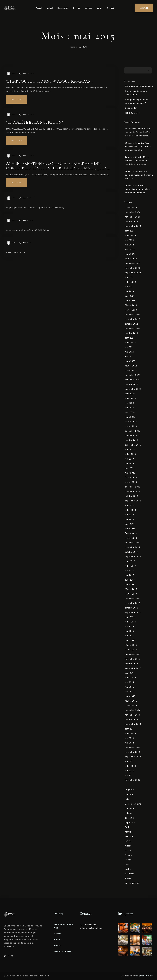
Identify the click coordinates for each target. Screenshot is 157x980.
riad (127, 864)
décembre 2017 (133, 543)
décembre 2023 (133, 263)
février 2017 (131, 589)
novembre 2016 (133, 603)
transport (129, 874)
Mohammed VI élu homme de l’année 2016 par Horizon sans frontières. (138, 132)
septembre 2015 (133, 668)
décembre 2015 (133, 654)
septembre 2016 (133, 612)
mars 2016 (130, 640)
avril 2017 (130, 580)
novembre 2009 (133, 780)
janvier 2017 (131, 594)
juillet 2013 (130, 766)
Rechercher (149, 70)
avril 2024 (130, 249)
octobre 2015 (131, 664)
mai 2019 (129, 464)
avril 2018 (130, 524)
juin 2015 (129, 682)
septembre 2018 (133, 501)
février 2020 (131, 422)
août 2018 (130, 505)
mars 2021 (130, 361)
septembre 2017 (133, 557)
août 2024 (130, 231)
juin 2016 (129, 626)
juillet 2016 (130, 622)
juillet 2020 (130, 398)
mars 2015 (130, 696)
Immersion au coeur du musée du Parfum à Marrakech (139, 175)
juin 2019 (129, 459)
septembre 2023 (133, 273)
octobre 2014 (131, 720)
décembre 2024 (133, 212)
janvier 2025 (131, 208)
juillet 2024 (130, 235)
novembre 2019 (133, 436)
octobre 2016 (131, 608)
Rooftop (77, 8)
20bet (128, 143)
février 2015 (131, 701)
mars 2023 (130, 301)
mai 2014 (129, 743)
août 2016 (130, 617)
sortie (128, 869)
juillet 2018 (130, 510)
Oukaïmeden (131, 108)
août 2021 (130, 338)
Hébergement (63, 8)
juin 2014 (129, 738)
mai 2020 (129, 408)
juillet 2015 (130, 678)
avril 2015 (130, 692)
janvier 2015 (131, 706)
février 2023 (131, 305)
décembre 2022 (133, 315)
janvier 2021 (131, 370)
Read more (19, 98)
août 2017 (130, 561)
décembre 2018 (133, 487)
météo (128, 841)
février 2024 (131, 259)
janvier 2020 (131, 426)
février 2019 (131, 478)
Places (128, 855)
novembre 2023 (133, 268)
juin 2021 (129, 347)
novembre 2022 (133, 319)
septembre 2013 (133, 757)
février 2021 (131, 366)
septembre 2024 (133, 226)
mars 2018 (130, 529)
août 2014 (130, 729)
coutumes (130, 809)
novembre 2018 (133, 491)
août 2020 (130, 394)
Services (88, 8)
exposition (130, 823)
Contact (110, 8)
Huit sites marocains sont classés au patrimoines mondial (138, 189)
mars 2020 (130, 417)
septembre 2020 (133, 389)
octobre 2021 (131, 333)
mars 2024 (130, 254)
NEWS (128, 850)
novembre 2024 (133, 217)
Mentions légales (63, 951)
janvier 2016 (131, 650)
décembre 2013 (133, 747)
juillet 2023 (130, 282)
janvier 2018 (131, 538)
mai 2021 (129, 352)
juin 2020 (129, 403)
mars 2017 (130, 585)
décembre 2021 (133, 329)
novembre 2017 (133, 547)
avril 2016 (130, 636)
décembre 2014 (133, 710)
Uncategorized (132, 883)
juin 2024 (129, 240)
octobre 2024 (131, 222)
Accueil (39, 8)
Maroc (128, 832)
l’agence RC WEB (145, 976)
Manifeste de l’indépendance (139, 86)
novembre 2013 (133, 752)
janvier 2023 (131, 310)
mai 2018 (129, 519)
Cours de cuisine (133, 804)
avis (127, 799)
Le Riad (50, 8)
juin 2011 (129, 775)
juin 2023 (129, 287)
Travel (128, 878)
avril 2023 (130, 296)
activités (129, 795)
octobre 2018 (131, 496)
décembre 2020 (133, 375)
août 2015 (130, 673)
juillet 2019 (130, 454)
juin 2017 (129, 571)
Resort (128, 860)
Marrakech (130, 837)
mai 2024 (129, 245)
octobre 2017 (131, 552)
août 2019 (130, 450)
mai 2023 (129, 291)
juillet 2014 (130, 733)
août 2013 (130, 761)
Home (72, 47)
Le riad (58, 934)
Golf (127, 827)
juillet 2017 (130, 566)
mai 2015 (83, 47)
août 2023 (130, 277)
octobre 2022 (131, 324)
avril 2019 (130, 468)
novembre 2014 (133, 715)
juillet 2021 (130, 343)
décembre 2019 (133, 431)
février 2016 (131, 645)
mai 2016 (129, 631)
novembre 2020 (133, 380)
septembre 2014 (133, 724)
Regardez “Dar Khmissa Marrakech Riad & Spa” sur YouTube (138, 147)
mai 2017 (129, 575)
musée (128, 846)
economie (130, 818)
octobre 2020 (131, 384)
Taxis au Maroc (132, 113)
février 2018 (131, 533)
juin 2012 (129, 771)
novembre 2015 (133, 659)
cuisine (128, 813)
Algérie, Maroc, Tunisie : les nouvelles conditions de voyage (137, 161)
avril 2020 (130, 412)
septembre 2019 (133, 445)
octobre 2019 (131, 440)
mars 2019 (130, 473)
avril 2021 (130, 356)
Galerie (100, 8)
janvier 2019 (131, 482)
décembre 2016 (133, 599)
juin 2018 (129, 515)
